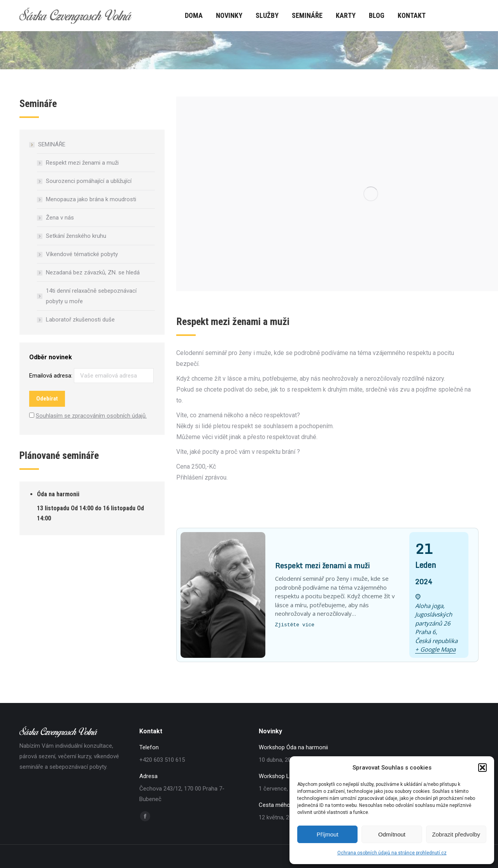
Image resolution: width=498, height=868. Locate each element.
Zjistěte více (295, 625)
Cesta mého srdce (282, 805)
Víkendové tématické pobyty (82, 254)
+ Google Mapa (435, 649)
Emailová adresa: (91, 376)
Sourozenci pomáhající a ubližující (89, 181)
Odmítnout (392, 834)
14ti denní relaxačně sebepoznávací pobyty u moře (91, 296)
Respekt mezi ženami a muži (82, 163)
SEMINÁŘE (48, 144)
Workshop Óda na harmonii (293, 747)
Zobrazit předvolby (456, 834)
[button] (482, 768)
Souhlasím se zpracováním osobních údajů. (91, 416)
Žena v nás (60, 218)
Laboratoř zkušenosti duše (80, 320)
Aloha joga (429, 606)
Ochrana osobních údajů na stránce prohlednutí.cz (392, 853)
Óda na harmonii (58, 494)
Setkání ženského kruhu (76, 236)
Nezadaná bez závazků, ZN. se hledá (93, 272)
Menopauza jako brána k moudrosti (91, 199)
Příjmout (328, 834)
